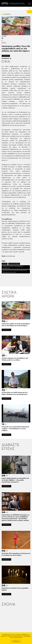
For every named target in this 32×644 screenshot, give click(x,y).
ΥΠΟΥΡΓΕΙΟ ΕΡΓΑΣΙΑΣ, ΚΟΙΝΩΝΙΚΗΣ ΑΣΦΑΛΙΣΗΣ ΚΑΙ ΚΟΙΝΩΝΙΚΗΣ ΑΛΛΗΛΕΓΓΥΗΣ (15, 271)
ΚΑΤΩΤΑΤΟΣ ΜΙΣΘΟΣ (14, 264)
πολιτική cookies (17, 638)
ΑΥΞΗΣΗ (5, 264)
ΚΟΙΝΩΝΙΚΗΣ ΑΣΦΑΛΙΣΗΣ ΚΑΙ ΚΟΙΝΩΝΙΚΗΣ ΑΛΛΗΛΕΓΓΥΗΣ (13, 267)
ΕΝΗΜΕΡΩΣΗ (6, 56)
